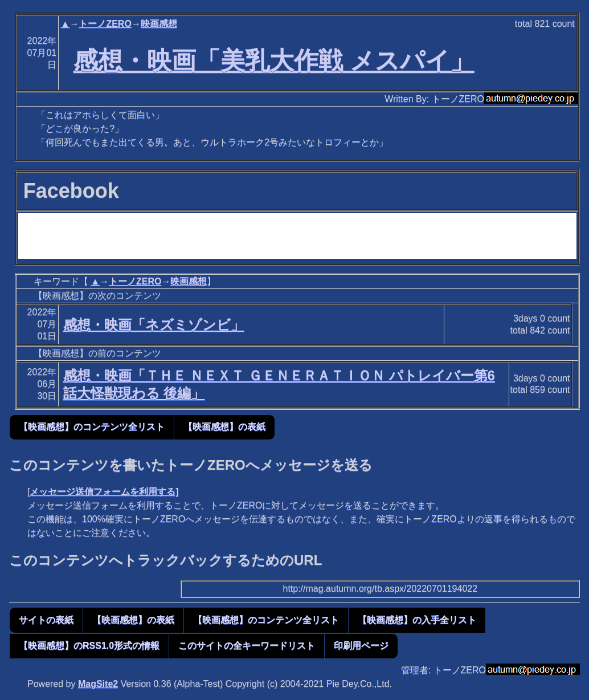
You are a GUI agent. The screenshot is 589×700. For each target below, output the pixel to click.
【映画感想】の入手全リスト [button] (417, 620)
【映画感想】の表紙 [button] (224, 427)
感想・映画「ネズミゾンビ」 (154, 325)
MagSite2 (98, 684)
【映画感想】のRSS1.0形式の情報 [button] (89, 646)
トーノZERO (105, 24)
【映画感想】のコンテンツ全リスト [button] (92, 427)
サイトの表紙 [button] (46, 620)
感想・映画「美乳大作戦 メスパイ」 (274, 60)
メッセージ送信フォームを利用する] (104, 492)
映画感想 (159, 24)
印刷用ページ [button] (361, 646)
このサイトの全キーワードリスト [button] (247, 646)
